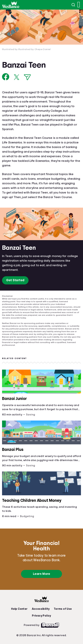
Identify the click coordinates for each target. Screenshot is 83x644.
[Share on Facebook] (6, 77)
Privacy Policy (41, 616)
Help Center (19, 609)
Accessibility (41, 609)
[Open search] (73, 5)
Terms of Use (63, 609)
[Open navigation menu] (79, 5)
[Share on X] (17, 77)
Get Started (15, 280)
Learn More (41, 574)
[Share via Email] (27, 77)
